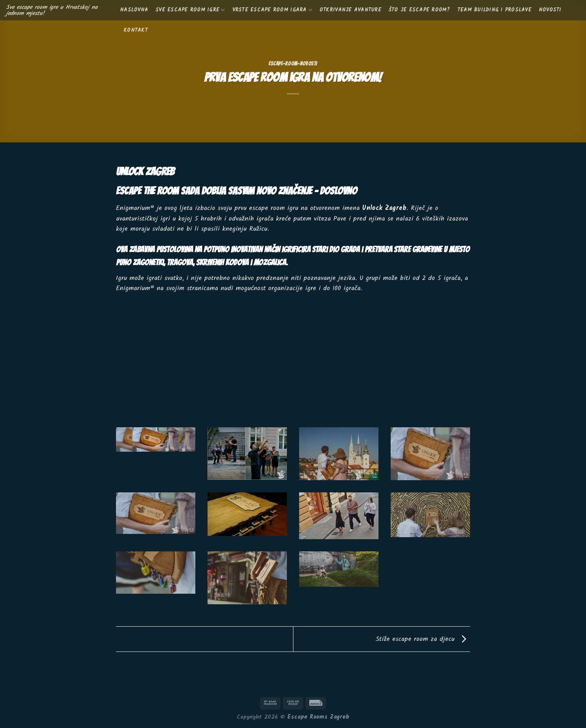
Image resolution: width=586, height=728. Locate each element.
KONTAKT (136, 30)
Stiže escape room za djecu (423, 639)
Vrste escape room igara (272, 10)
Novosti (550, 10)
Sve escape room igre (190, 10)
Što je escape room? (419, 10)
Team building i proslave (494, 10)
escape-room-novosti (293, 64)
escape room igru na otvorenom (294, 208)
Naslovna (134, 10)
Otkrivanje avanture (350, 10)
